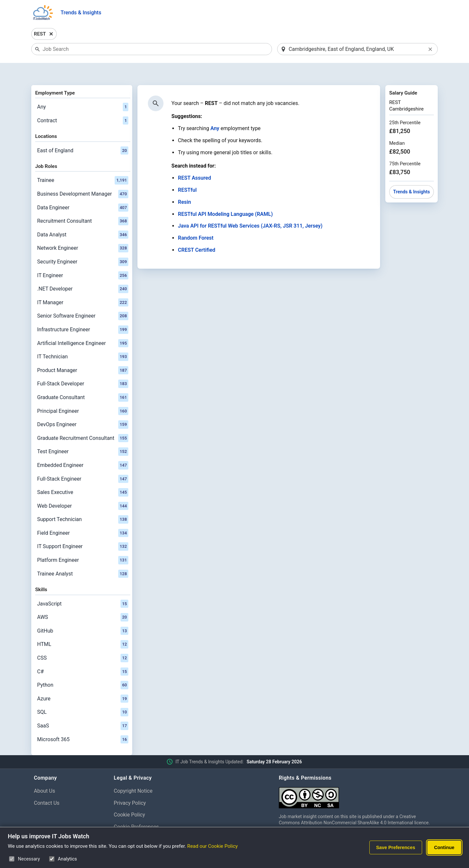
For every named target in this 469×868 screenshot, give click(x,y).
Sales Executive (83, 475)
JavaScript (83, 587)
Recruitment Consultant (83, 204)
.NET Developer (83, 272)
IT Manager (83, 286)
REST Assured (194, 161)
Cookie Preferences (136, 810)
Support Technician (83, 503)
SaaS (83, 709)
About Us (44, 774)
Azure (83, 682)
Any (83, 90)
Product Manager (83, 353)
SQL (83, 696)
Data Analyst (83, 218)
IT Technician (83, 340)
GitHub (83, 614)
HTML (83, 628)
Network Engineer (83, 232)
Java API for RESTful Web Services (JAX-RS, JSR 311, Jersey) (250, 209)
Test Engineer (83, 435)
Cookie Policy (129, 798)
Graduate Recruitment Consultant (83, 421)
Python (83, 668)
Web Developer (83, 489)
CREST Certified (197, 233)
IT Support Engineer (83, 530)
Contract (83, 104)
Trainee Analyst (83, 557)
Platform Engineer (83, 543)
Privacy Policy (130, 786)
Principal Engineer (83, 394)
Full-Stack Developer (83, 367)
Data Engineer (83, 191)
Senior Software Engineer (83, 299)
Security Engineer (83, 245)
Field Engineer (83, 516)
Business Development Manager (83, 177)
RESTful (187, 173)
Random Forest (196, 221)
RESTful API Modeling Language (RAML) (225, 197)
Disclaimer (126, 822)
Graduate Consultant (83, 381)
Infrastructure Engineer (83, 313)
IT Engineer (83, 259)
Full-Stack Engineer (83, 462)
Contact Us (47, 786)
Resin (184, 185)
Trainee (83, 164)
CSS (83, 641)
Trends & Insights (81, 13)
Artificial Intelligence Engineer (83, 326)
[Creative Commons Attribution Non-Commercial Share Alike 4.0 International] (357, 778)
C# (83, 655)
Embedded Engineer (83, 448)
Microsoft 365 (83, 723)
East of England (83, 134)
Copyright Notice (133, 774)
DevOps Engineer (83, 408)
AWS (83, 600)
